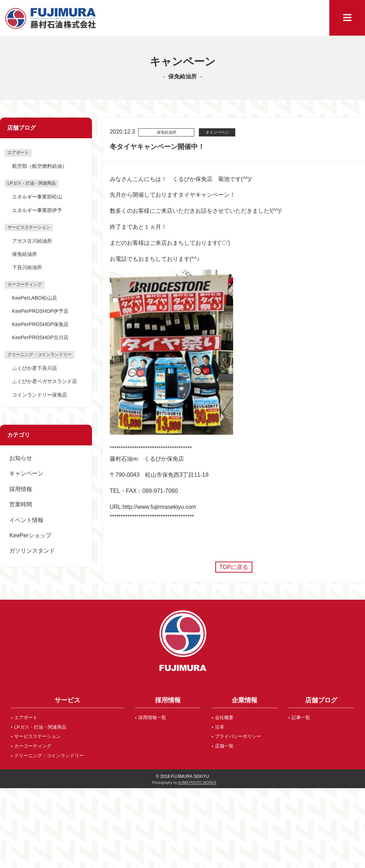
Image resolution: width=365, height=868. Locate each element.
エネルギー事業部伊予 (37, 210)
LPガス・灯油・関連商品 (40, 727)
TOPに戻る (234, 567)
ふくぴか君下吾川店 (35, 368)
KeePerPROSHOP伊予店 (40, 311)
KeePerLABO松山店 (35, 298)
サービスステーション (37, 736)
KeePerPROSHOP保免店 (40, 324)
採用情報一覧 (152, 717)
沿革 (220, 727)
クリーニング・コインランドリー (49, 756)
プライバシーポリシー (238, 736)
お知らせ (21, 458)
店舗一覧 (224, 746)
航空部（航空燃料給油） (40, 166)
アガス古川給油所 (32, 241)
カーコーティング (33, 746)
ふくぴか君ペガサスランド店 (45, 381)
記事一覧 (301, 717)
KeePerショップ (30, 535)
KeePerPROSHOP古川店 (40, 337)
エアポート (26, 717)
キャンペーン (26, 473)
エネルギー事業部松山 (37, 197)
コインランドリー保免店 (40, 395)
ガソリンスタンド (32, 551)
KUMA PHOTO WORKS (197, 783)
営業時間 (21, 504)
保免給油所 (25, 254)
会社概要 (224, 717)
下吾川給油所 (27, 267)
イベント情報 (26, 520)
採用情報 (21, 489)
